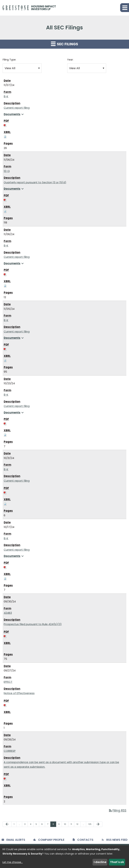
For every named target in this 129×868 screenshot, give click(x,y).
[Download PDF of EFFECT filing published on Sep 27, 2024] (5, 705)
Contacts (85, 840)
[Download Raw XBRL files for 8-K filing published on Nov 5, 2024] (5, 360)
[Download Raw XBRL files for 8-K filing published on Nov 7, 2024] (5, 137)
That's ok (117, 862)
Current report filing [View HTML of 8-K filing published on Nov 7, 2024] (17, 108)
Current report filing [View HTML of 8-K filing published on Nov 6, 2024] (17, 257)
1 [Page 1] (15, 825)
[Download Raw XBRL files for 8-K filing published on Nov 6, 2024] (5, 286)
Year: (70, 60)
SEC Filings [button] (64, 44)
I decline (100, 862)
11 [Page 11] (72, 825)
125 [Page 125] (91, 825)
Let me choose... (13, 862)
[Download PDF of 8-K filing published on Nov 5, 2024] (5, 349)
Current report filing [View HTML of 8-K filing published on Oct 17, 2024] (17, 550)
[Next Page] (98, 824)
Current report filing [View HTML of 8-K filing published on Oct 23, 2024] (17, 406)
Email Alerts (16, 840)
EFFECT (8, 682)
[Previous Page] (7, 824)
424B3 (8, 613)
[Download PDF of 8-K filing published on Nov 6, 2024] (5, 275)
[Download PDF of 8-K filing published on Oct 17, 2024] (5, 567)
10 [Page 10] (66, 825)
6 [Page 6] (43, 825)
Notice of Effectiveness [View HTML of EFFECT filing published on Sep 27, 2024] (19, 693)
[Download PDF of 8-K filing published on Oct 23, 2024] (5, 424)
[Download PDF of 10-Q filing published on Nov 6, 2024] (5, 200)
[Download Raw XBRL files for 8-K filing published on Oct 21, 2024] (5, 504)
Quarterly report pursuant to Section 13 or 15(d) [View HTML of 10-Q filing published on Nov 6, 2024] (35, 182)
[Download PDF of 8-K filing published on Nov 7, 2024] (5, 125)
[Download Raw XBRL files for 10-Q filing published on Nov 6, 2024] (5, 211)
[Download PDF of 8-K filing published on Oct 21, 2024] (5, 493)
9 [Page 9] (60, 825)
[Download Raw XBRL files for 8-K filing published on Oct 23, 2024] (5, 435)
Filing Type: (9, 60)
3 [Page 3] (26, 825)
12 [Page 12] (78, 825)
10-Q (7, 171)
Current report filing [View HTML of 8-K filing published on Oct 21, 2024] (17, 481)
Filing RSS (117, 810)
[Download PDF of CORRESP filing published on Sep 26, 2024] (5, 779)
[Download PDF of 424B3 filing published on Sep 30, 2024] (5, 636)
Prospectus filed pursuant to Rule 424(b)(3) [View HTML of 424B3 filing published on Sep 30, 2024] (33, 624)
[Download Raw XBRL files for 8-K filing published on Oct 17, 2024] (5, 578)
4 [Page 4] (32, 825)
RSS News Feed (117, 840)
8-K (6, 96)
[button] (125, 8)
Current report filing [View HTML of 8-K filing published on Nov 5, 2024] (17, 331)
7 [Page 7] (49, 825)
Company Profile (51, 840)
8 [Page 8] (54, 825)
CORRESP (10, 751)
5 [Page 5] (37, 825)
